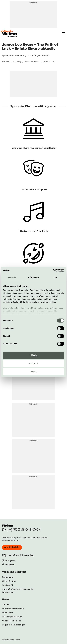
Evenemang (16, 62)
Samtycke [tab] (12, 277)
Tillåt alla (34, 355)
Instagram (10, 561)
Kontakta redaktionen (13, 609)
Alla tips (5, 62)
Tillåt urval (33, 363)
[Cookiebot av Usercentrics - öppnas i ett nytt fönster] (53, 270)
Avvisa (34, 372)
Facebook (10, 565)
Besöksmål (7, 585)
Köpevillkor (8, 613)
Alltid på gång (9, 581)
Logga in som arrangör (13, 625)
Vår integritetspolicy (12, 617)
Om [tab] (55, 277)
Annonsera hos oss (11, 621)
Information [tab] (34, 277)
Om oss (6, 604)
